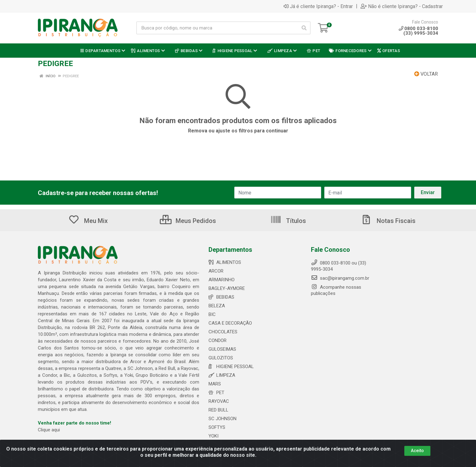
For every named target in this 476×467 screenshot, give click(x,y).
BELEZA (217, 306)
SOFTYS (217, 427)
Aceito (417, 451)
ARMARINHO (222, 280)
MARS (215, 384)
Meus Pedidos (188, 221)
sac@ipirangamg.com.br (340, 278)
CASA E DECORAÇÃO (230, 323)
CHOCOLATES (223, 332)
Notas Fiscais (388, 221)
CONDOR (218, 340)
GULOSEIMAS (222, 349)
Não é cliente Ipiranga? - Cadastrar (402, 6)
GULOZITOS (221, 358)
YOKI (213, 436)
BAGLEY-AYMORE (227, 288)
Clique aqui (49, 430)
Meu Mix (88, 221)
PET (216, 393)
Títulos (288, 221)
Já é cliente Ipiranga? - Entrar (318, 6)
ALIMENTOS (225, 262)
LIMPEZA (222, 375)
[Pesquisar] (304, 28)
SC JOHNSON (222, 419)
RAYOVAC (219, 401)
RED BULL (218, 410)
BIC (212, 314)
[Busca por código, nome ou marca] (217, 28)
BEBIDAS (221, 297)
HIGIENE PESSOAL (231, 367)
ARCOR (216, 271)
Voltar (426, 74)
